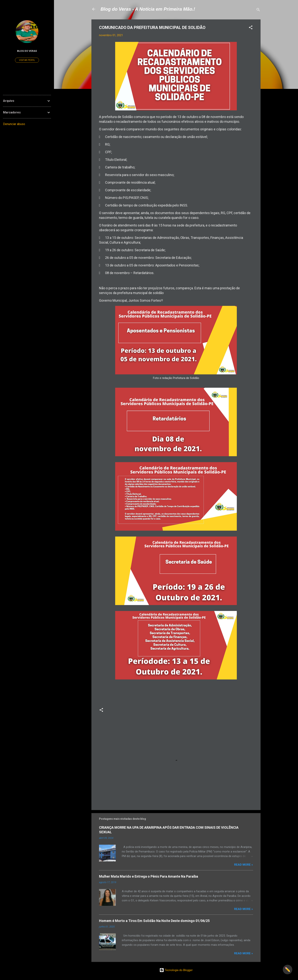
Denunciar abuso (14, 124)
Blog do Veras (27, 51)
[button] (251, 28)
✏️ (288, 970)
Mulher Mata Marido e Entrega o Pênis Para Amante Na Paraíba (149, 876)
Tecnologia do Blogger (176, 970)
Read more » (244, 865)
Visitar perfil (27, 60)
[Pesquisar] (258, 10)
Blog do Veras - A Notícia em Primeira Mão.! (148, 9)
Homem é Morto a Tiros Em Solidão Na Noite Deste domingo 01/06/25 (154, 921)
